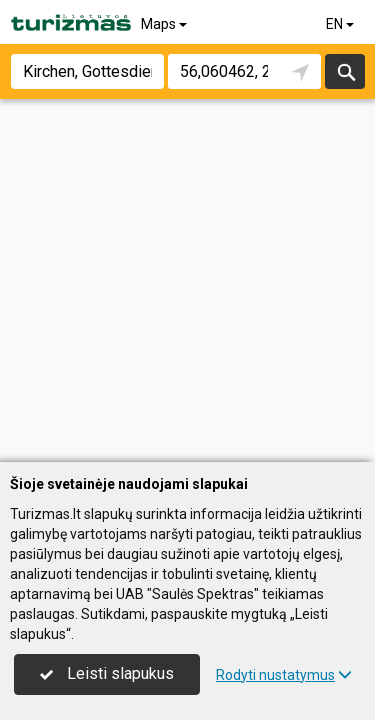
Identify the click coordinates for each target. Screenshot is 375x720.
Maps (165, 24)
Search (345, 71)
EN (341, 24)
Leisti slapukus (107, 673)
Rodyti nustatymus (284, 675)
